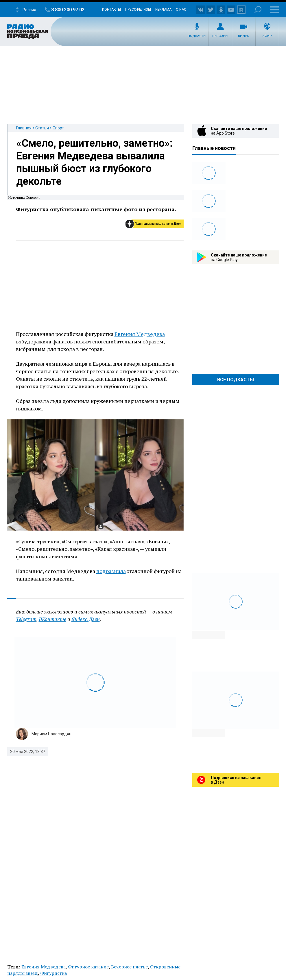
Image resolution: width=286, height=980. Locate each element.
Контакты (111, 10)
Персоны (220, 36)
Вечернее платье (129, 967)
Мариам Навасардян (51, 734)
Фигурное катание (88, 967)
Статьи (42, 128)
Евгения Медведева (140, 334)
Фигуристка (53, 973)
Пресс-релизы (138, 10)
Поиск (258, 10)
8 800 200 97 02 (68, 10)
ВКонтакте (52, 619)
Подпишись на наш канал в (158, 224)
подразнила (111, 571)
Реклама (163, 10)
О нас (181, 10)
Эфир (267, 36)
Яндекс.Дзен (86, 619)
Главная (24, 128)
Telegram (26, 619)
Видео (244, 36)
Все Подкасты (236, 380)
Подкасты (197, 36)
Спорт (58, 128)
